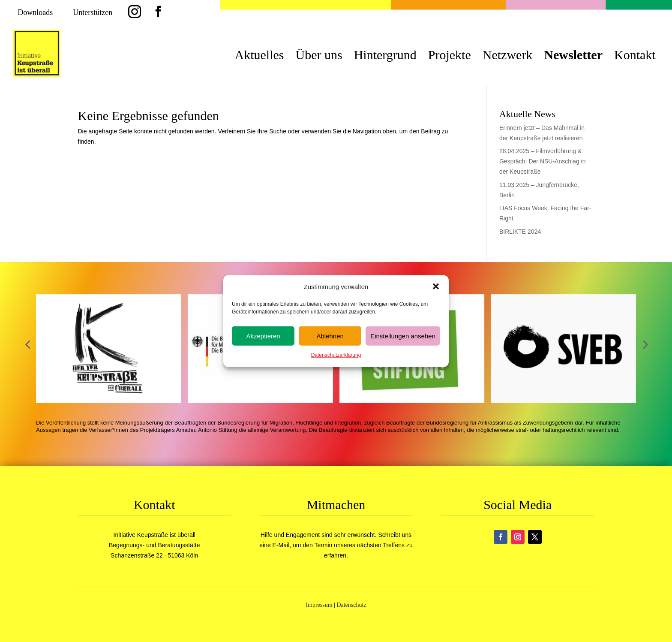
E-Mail (281, 545)
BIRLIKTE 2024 (520, 232)
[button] (436, 286)
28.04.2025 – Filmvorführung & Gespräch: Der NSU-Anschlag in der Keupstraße (543, 161)
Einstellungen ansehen (403, 336)
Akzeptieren (263, 336)
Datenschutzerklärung (336, 355)
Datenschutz (351, 605)
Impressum (319, 605)
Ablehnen (330, 336)
